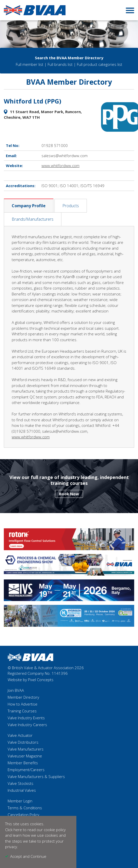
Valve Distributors (23, 742)
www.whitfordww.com (60, 166)
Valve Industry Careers (27, 725)
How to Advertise (23, 704)
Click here (13, 830)
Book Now (69, 494)
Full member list (30, 64)
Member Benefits (23, 763)
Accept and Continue (28, 856)
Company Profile (29, 206)
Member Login (20, 801)
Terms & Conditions (25, 808)
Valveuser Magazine (25, 756)
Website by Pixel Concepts (31, 680)
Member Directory (23, 697)
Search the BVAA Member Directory (69, 58)
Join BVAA (16, 690)
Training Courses (22, 711)
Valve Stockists (20, 783)
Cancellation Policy (23, 815)
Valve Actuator (20, 735)
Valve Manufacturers (26, 749)
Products (71, 206)
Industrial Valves (22, 790)
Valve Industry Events (26, 718)
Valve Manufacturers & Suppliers (36, 776)
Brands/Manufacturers (33, 219)
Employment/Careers (26, 770)
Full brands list (60, 64)
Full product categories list (100, 64)
